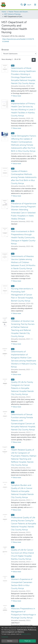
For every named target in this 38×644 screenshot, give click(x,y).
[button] (25, 5)
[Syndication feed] (34, 60)
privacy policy (26, 634)
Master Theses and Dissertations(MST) (19, 12)
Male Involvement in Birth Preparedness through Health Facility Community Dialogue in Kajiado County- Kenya (24, 238)
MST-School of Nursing (12, 14)
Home (4, 12)
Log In (29, 5)
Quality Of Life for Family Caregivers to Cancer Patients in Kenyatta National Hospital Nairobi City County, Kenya (22, 388)
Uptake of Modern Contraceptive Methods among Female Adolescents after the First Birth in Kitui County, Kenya (24, 177)
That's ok (27, 641)
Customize (5, 637)
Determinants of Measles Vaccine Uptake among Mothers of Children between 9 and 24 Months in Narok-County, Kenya (23, 262)
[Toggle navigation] (35, 5)
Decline (10, 641)
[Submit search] (22, 5)
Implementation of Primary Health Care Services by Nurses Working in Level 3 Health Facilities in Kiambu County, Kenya (23, 110)
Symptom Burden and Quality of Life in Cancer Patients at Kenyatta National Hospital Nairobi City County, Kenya (22, 491)
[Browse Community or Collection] (19, 54)
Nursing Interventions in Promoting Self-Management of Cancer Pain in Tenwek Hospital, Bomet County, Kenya (22, 295)
